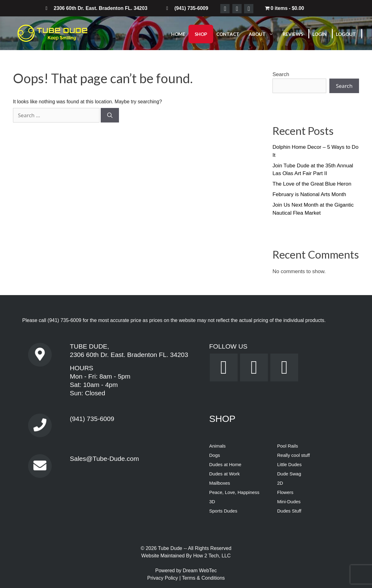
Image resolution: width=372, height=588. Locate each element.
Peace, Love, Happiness (234, 492)
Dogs (215, 455)
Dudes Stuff (289, 511)
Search (281, 74)
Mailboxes (220, 483)
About (264, 34)
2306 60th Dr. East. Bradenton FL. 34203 (129, 355)
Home (178, 34)
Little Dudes (289, 464)
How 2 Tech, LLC (212, 556)
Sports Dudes (223, 511)
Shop (201, 34)
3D (212, 502)
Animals (217, 446)
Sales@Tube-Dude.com (104, 459)
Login (319, 34)
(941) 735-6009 (64, 320)
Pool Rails (288, 446)
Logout (346, 34)
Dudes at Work (224, 474)
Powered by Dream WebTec (186, 571)
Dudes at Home (225, 464)
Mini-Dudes (289, 502)
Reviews (293, 34)
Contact (228, 34)
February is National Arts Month (309, 194)
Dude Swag (289, 474)
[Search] (110, 115)
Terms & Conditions (203, 578)
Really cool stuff (294, 455)
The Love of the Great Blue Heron (312, 184)
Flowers (285, 492)
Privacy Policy (163, 578)
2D (280, 483)
